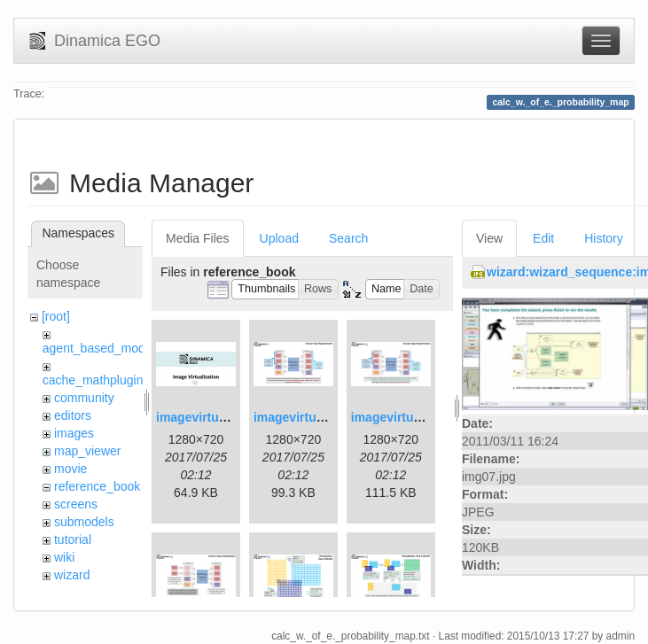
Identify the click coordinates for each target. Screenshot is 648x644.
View (489, 238)
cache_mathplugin (93, 380)
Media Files (198, 238)
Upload (279, 238)
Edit (543, 238)
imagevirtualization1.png (229, 417)
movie (70, 469)
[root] (56, 316)
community (84, 398)
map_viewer (87, 451)
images (74, 433)
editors (73, 415)
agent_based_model (99, 348)
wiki (64, 557)
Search (348, 238)
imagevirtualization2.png (326, 417)
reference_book (97, 486)
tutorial (73, 539)
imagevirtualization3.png (424, 417)
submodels (84, 522)
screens (76, 504)
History (604, 238)
